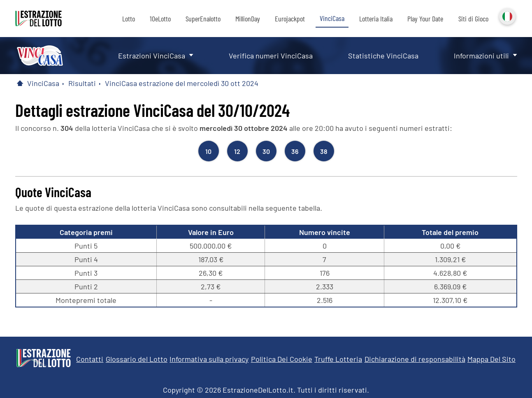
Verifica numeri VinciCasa (271, 56)
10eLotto (160, 19)
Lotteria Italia (376, 19)
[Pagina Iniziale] (20, 83)
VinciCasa (332, 18)
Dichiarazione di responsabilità (415, 359)
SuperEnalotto (203, 19)
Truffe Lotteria (338, 359)
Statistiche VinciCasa (383, 56)
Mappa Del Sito (491, 359)
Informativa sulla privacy (209, 359)
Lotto (129, 19)
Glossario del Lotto (137, 359)
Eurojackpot (290, 19)
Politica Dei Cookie (282, 359)
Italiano (506, 16)
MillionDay (248, 19)
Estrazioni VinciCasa (152, 56)
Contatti (90, 359)
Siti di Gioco (473, 19)
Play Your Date (425, 19)
